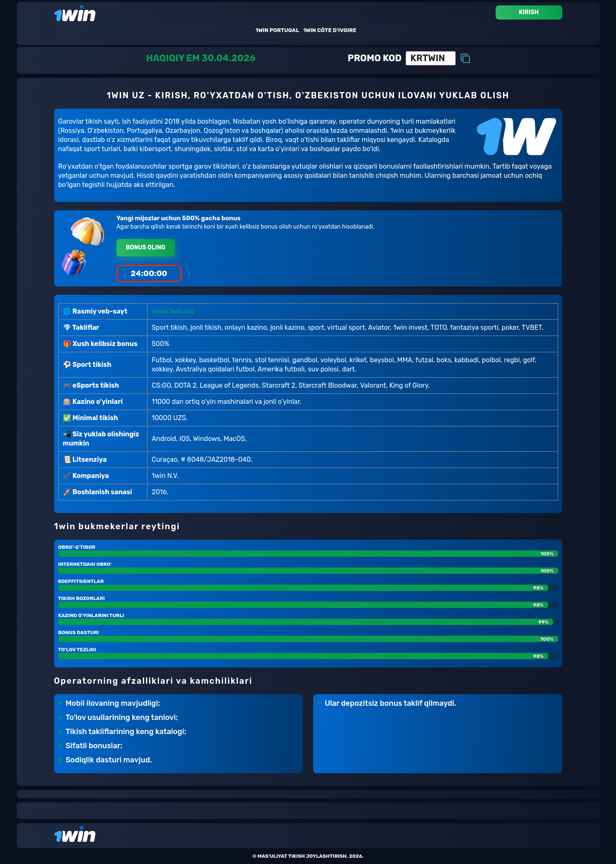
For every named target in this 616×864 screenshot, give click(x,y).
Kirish (529, 12)
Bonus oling (146, 248)
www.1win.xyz (173, 311)
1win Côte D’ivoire (330, 30)
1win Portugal (277, 30)
